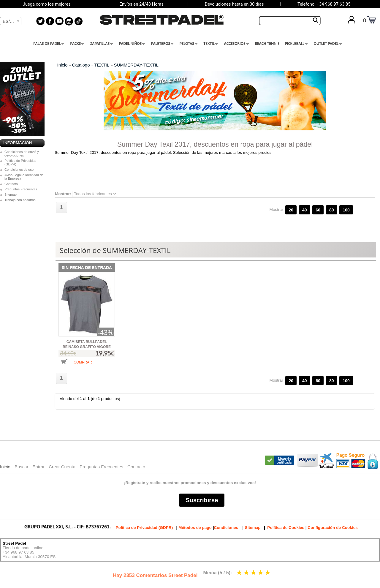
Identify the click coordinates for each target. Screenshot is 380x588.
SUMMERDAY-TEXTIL (136, 65)
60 (318, 210)
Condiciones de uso (19, 170)
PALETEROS (162, 44)
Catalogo (81, 65)
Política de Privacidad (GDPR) (20, 162)
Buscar (22, 467)
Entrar (38, 467)
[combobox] (11, 21)
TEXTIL (211, 44)
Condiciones (226, 528)
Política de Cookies (286, 528)
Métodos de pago (195, 528)
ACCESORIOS (236, 44)
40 (305, 210)
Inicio (62, 65)
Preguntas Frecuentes (21, 189)
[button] (76, 366)
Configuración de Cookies (332, 528)
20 (291, 210)
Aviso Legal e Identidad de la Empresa (24, 177)
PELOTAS (189, 44)
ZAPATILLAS (102, 44)
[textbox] (11, 21)
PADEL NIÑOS (132, 44)
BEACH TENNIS (267, 44)
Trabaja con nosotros (20, 200)
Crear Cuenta (62, 467)
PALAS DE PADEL (49, 44)
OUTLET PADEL (328, 44)
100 (346, 210)
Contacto (11, 184)
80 (332, 210)
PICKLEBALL (296, 44)
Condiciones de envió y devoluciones (22, 154)
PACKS (77, 44)
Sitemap (11, 195)
